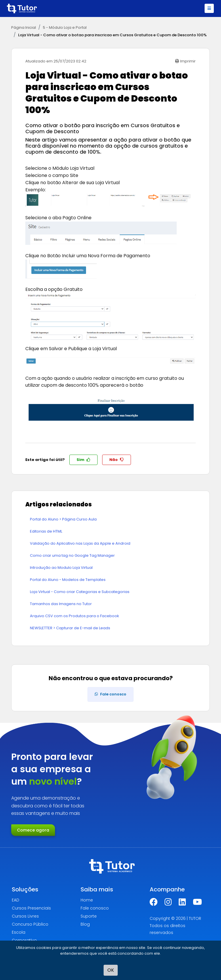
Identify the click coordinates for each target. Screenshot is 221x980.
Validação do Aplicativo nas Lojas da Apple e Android (80, 543)
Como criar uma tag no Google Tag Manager (72, 555)
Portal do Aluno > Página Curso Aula (63, 519)
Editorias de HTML (46, 531)
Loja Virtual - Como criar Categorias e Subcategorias (80, 592)
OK (111, 970)
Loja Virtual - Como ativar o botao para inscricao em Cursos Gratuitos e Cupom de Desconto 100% (112, 35)
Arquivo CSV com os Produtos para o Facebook (75, 616)
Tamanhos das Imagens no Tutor (61, 604)
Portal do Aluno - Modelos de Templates (68, 580)
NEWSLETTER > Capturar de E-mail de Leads (70, 628)
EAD (16, 900)
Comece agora (33, 830)
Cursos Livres (25, 916)
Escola (19, 932)
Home (87, 900)
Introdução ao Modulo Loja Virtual (61, 568)
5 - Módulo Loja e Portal (65, 27)
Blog (85, 924)
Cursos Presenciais (31, 908)
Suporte (89, 916)
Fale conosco (95, 908)
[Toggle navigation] (209, 8)
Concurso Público (30, 924)
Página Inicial (24, 27)
